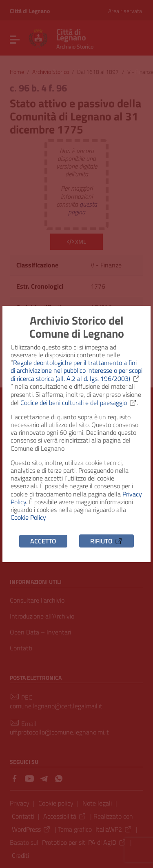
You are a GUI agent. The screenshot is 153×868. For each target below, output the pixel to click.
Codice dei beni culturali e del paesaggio (79, 403)
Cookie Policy (28, 517)
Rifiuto (106, 541)
